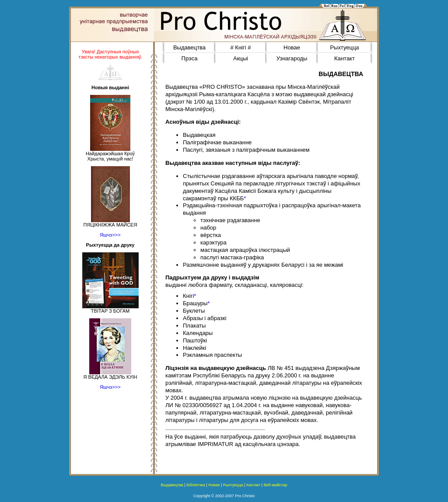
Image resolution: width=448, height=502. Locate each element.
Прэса (190, 58)
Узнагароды (292, 58)
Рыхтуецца (344, 47)
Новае (292, 47)
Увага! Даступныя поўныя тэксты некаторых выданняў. (110, 54)
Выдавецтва (189, 47)
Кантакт (345, 58)
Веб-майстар (276, 485)
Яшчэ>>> (110, 235)
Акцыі (241, 58)
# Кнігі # (241, 47)
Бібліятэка (196, 485)
